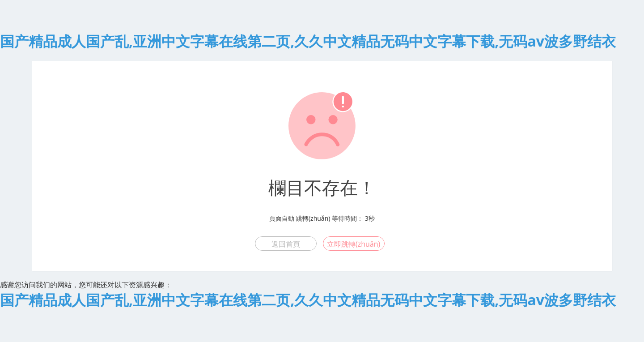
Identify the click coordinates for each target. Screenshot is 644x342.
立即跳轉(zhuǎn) (354, 244)
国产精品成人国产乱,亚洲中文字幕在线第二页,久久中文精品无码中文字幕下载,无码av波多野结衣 (308, 41)
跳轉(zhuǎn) (313, 218)
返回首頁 (286, 244)
